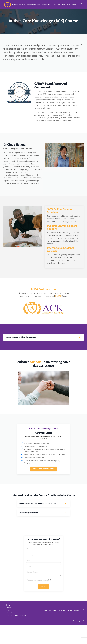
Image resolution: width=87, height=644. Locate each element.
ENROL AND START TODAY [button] (43, 485)
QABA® (61, 311)
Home (43, 4)
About (49, 4)
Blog (68, 4)
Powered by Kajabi (78, 640)
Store (63, 4)
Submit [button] (44, 606)
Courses (56, 4)
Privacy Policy (10, 632)
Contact (74, 4)
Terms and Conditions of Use (16, 635)
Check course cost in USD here (55, 471)
